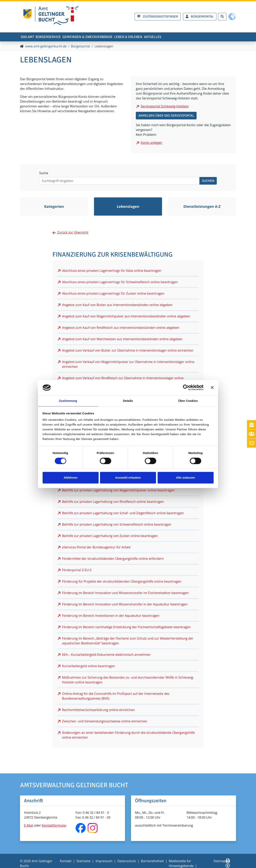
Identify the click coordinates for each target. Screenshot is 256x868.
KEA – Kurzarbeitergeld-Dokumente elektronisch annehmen (106, 655)
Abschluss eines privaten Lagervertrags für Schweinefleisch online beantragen (120, 283)
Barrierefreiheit (152, 862)
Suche (44, 174)
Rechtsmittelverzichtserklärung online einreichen (98, 711)
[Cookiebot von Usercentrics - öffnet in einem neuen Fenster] (186, 387)
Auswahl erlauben (128, 478)
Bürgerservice (60, 36)
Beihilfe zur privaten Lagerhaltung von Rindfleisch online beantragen (113, 502)
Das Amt (31, 36)
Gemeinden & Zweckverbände (110, 36)
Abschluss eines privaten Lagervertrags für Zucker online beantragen (113, 294)
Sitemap (219, 862)
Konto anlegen (151, 144)
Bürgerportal (80, 47)
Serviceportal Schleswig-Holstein (165, 107)
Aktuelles (193, 36)
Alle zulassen (185, 478)
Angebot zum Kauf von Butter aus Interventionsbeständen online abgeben (117, 306)
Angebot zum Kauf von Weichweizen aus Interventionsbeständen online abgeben (122, 340)
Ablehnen (70, 478)
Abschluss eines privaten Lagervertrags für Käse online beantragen (112, 271)
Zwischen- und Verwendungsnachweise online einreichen (105, 722)
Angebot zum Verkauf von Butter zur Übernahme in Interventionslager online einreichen (128, 351)
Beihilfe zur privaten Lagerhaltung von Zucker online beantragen (110, 537)
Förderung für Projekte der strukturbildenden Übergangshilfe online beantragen (122, 582)
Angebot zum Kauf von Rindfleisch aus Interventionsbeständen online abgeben (121, 328)
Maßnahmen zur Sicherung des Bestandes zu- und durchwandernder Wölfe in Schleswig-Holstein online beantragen (128, 681)
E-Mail (28, 826)
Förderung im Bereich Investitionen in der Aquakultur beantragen (111, 616)
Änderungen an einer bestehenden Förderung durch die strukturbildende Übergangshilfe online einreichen (128, 736)
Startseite (83, 862)
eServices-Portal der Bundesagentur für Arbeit (96, 548)
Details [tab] (128, 400)
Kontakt (66, 862)
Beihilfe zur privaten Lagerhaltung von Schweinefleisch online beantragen (117, 525)
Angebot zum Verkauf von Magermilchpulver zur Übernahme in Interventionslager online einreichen (128, 365)
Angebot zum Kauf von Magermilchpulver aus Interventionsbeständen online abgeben (126, 317)
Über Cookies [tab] (188, 400)
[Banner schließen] (212, 387)
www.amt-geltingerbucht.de (46, 47)
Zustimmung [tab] (68, 400)
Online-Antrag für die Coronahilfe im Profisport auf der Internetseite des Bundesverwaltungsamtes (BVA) (116, 697)
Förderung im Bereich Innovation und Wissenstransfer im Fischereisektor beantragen (125, 594)
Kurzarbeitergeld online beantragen (88, 667)
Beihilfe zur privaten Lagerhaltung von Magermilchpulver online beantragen (118, 491)
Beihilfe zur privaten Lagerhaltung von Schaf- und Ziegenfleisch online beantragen (123, 514)
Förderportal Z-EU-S (77, 571)
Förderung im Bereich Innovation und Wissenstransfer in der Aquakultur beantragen (125, 605)
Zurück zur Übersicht (73, 233)
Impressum (104, 862)
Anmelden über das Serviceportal (166, 117)
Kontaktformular (54, 826)
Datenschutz (127, 862)
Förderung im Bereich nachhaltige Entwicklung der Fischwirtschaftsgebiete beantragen (126, 628)
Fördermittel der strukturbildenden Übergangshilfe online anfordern (113, 559)
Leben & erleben (161, 36)
